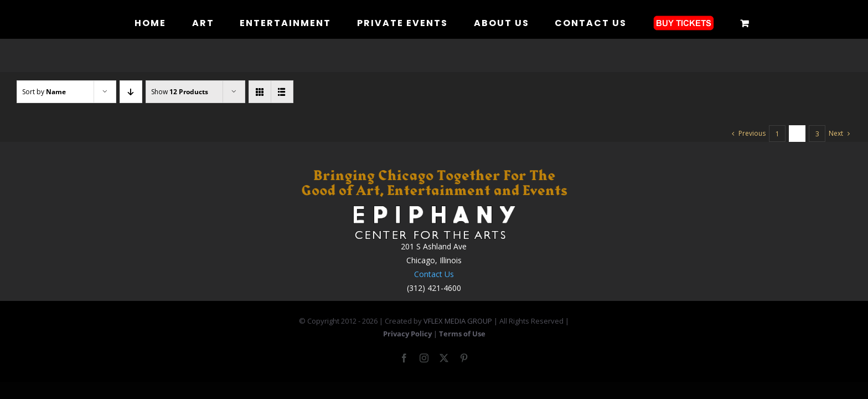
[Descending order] (131, 92)
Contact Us (434, 274)
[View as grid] (260, 92)
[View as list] (282, 92)
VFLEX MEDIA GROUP (458, 321)
